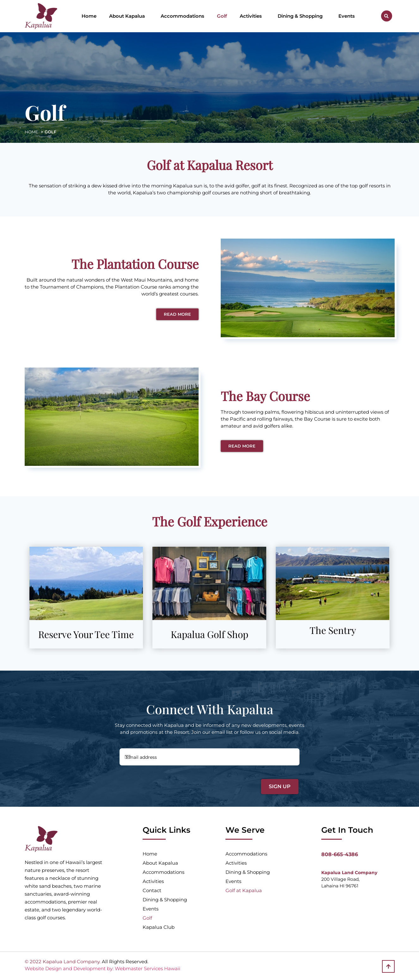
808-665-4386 (340, 854)
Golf (222, 16)
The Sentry (333, 630)
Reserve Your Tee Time (86, 634)
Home (89, 16)
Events (347, 16)
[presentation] (163, 783)
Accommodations (182, 16)
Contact (152, 890)
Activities (252, 16)
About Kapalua (129, 16)
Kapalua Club (159, 927)
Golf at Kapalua (244, 890)
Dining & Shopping (302, 16)
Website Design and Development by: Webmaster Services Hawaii (102, 968)
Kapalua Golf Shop (209, 634)
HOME (31, 132)
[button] (387, 16)
